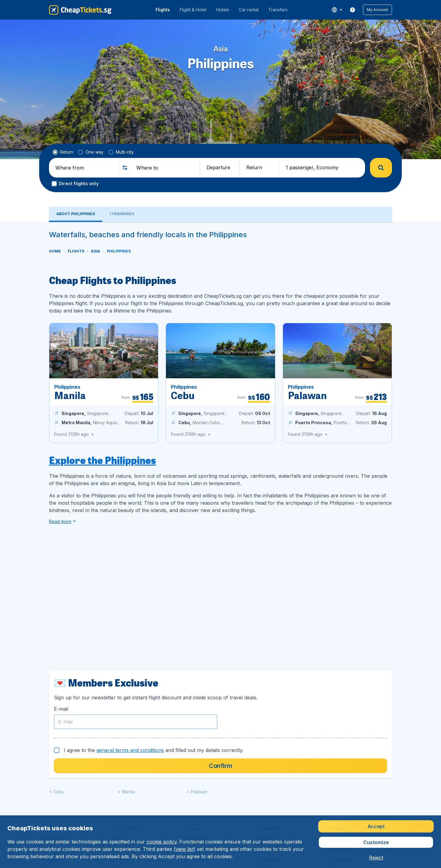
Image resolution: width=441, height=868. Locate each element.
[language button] (337, 10)
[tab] (76, 214)
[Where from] (85, 168)
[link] (352, 10)
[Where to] (165, 168)
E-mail (61, 709)
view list (185, 849)
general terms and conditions (130, 750)
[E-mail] (136, 722)
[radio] (63, 152)
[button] (377, 10)
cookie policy (162, 842)
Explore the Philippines (102, 460)
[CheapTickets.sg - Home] (80, 10)
